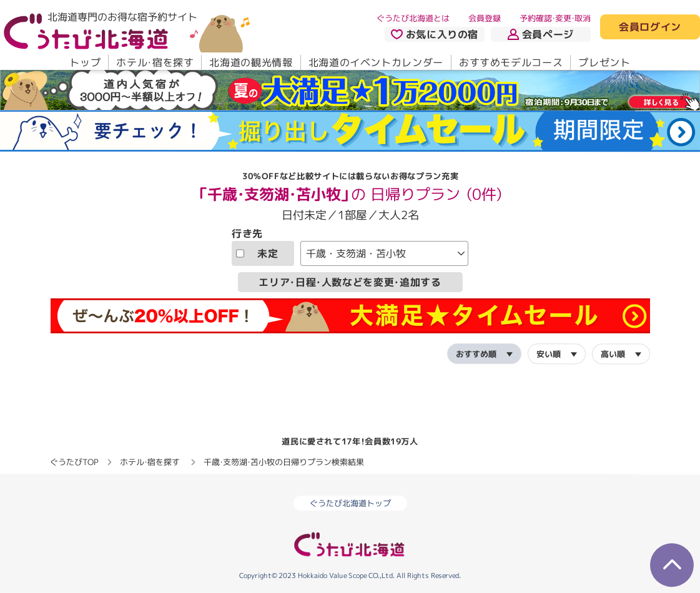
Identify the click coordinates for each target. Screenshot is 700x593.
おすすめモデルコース (511, 62)
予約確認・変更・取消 (555, 18)
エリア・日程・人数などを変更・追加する (350, 282)
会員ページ (541, 34)
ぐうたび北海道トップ (350, 503)
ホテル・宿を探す (155, 62)
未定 (257, 253)
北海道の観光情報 (251, 62)
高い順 (612, 354)
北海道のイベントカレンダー (376, 62)
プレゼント (604, 62)
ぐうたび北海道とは (413, 18)
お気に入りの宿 (435, 34)
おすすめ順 (476, 353)
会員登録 (485, 18)
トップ (85, 62)
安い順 (548, 353)
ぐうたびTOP (74, 462)
